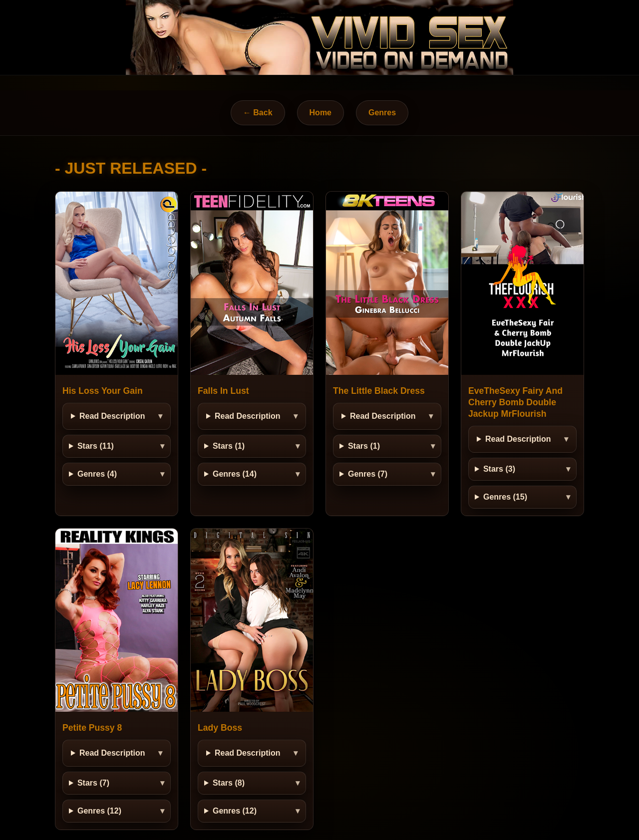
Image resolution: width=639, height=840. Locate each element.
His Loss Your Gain (103, 391)
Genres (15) (505, 497)
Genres (382, 113)
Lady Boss (220, 728)
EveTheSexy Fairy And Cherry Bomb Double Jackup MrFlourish (515, 402)
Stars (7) (93, 783)
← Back (258, 113)
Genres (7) (368, 474)
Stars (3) (499, 469)
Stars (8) (229, 783)
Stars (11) (96, 446)
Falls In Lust (223, 391)
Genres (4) (97, 474)
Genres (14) (235, 474)
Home (320, 113)
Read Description (112, 416)
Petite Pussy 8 (92, 728)
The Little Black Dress (379, 391)
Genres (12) (99, 811)
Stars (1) (229, 446)
